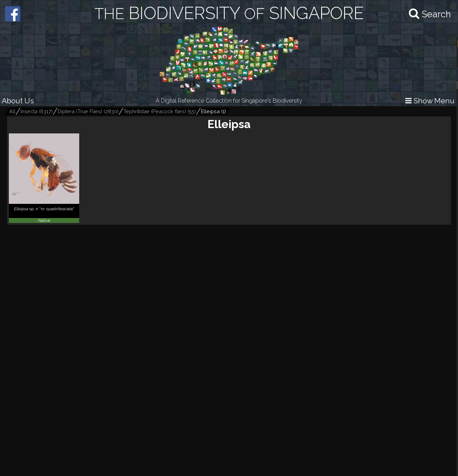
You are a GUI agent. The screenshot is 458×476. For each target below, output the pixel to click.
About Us (18, 101)
